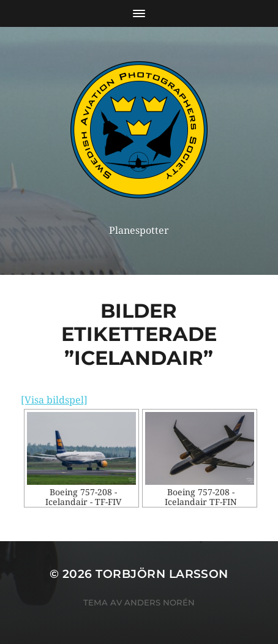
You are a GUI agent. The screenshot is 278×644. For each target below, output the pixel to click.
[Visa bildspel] (54, 400)
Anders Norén (160, 602)
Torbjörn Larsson (162, 574)
